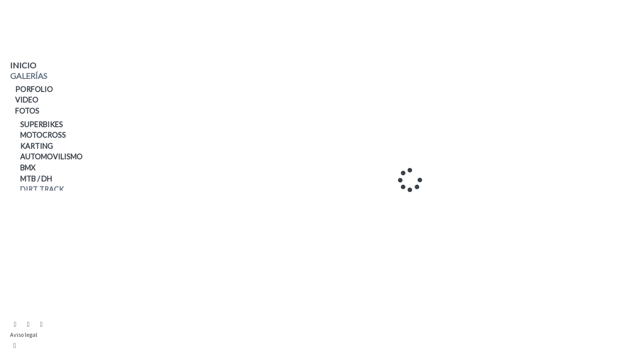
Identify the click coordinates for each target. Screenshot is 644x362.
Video (27, 100)
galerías (29, 76)
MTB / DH (36, 179)
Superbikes (42, 124)
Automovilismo (51, 157)
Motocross (43, 135)
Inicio (23, 65)
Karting (36, 146)
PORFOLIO (34, 89)
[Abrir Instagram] (15, 325)
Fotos (27, 111)
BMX (28, 168)
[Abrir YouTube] (28, 325)
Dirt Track (42, 189)
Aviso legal (24, 335)
